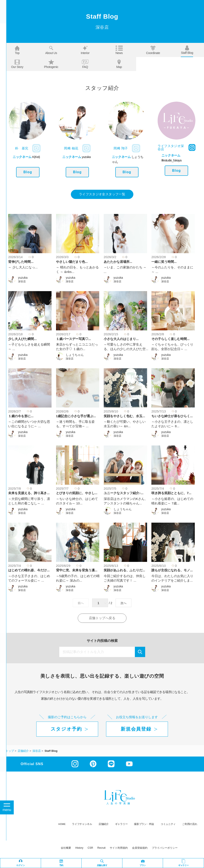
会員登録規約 (140, 848)
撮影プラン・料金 (144, 825)
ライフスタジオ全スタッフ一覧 (102, 195)
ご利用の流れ (190, 825)
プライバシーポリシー (165, 848)
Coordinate (153, 50)
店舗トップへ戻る (102, 619)
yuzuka (23, 278)
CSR (90, 848)
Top (17, 50)
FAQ (85, 64)
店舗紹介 (104, 825)
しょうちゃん (75, 355)
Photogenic (51, 64)
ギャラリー (121, 825)
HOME (62, 825)
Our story (17, 64)
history (79, 848)
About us (51, 50)
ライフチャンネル (82, 825)
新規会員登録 (136, 729)
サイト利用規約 (119, 848)
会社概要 (66, 848)
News (119, 50)
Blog (28, 172)
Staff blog (187, 50)
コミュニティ (168, 825)
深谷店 (22, 282)
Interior (85, 50)
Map (119, 64)
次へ (123, 603)
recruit (101, 848)
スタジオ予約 (66, 729)
